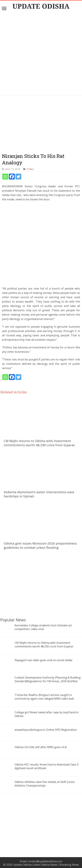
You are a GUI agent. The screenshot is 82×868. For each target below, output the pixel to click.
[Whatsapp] (5, 177)
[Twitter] (18, 177)
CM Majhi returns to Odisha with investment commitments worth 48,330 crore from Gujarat (39, 443)
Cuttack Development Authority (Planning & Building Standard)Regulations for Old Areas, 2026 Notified (48, 679)
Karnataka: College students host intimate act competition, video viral (43, 627)
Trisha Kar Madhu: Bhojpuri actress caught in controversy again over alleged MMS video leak (44, 697)
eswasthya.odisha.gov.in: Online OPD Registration (46, 730)
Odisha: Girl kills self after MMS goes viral (41, 747)
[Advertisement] (41, 246)
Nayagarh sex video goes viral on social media (43, 660)
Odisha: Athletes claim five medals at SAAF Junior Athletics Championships (45, 784)
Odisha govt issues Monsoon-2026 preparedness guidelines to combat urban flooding (40, 545)
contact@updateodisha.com (45, 861)
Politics (30, 169)
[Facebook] (12, 177)
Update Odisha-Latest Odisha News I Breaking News (46, 865)
